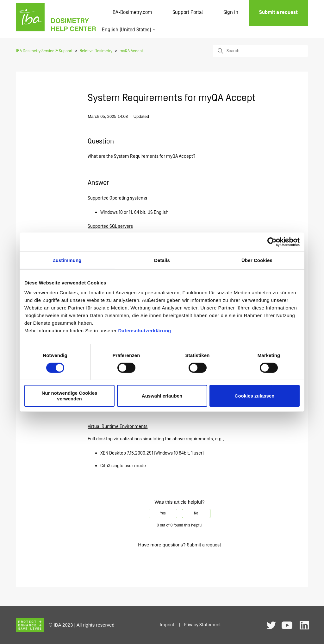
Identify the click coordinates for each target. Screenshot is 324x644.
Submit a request (204, 545)
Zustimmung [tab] (67, 260)
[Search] (260, 51)
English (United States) (129, 30)
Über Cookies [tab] (257, 260)
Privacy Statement (202, 625)
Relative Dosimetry (96, 51)
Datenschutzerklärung (145, 331)
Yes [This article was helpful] (163, 513)
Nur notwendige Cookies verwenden (70, 396)
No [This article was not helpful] (196, 513)
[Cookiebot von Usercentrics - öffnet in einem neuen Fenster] (272, 242)
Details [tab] (162, 260)
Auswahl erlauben (162, 396)
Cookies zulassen (255, 396)
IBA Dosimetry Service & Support (44, 51)
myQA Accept (131, 51)
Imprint (167, 625)
